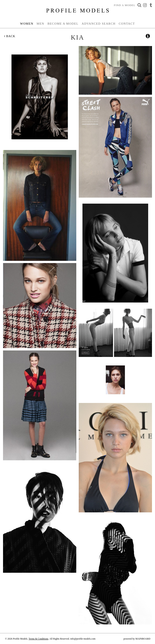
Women (27, 24)
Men (40, 24)
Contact (127, 24)
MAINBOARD (143, 639)
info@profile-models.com (83, 639)
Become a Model (63, 24)
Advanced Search (99, 24)
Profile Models (77, 10)
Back (10, 36)
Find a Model (125, 5)
